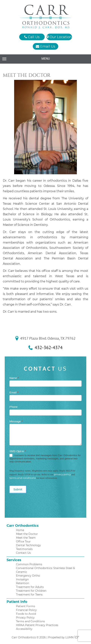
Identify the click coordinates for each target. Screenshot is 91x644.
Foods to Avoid (26, 614)
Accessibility (24, 629)
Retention (23, 583)
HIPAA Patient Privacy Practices (37, 625)
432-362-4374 (49, 348)
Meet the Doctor (27, 534)
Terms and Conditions (30, 621)
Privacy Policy (25, 618)
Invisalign (22, 579)
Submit (18, 489)
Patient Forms (26, 606)
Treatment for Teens (29, 595)
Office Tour (23, 541)
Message (16, 421)
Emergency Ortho (28, 576)
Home (20, 530)
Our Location (59, 37)
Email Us (45, 46)
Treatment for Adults (30, 587)
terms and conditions (23, 478)
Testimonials (24, 549)
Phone (13, 407)
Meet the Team (26, 538)
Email (14, 392)
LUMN (72, 637)
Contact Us (23, 553)
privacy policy (62, 474)
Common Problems (29, 564)
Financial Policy (26, 610)
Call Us (32, 37)
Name (14, 378)
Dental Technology (28, 545)
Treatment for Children (31, 591)
